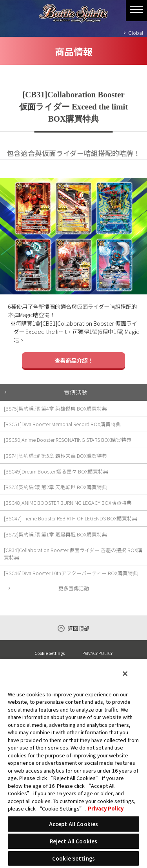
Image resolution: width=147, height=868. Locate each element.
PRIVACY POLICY (97, 653)
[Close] (125, 674)
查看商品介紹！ (74, 360)
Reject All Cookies (73, 841)
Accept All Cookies (73, 824)
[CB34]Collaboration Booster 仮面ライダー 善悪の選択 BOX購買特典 (73, 554)
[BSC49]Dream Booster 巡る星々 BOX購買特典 (56, 471)
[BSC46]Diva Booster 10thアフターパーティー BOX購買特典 (71, 573)
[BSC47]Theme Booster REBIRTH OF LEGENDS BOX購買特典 (71, 518)
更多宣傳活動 (74, 588)
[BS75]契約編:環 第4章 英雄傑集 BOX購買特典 (55, 408)
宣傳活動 (76, 392)
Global (136, 33)
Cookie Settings (50, 653)
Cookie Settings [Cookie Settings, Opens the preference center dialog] (73, 858)
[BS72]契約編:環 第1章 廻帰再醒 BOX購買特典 (55, 534)
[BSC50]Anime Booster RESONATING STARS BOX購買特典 (68, 440)
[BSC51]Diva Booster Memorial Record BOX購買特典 (62, 424)
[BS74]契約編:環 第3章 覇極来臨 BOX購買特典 (55, 456)
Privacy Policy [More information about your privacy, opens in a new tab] (106, 808)
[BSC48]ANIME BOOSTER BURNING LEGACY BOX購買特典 (68, 503)
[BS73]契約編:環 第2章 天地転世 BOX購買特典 (55, 487)
